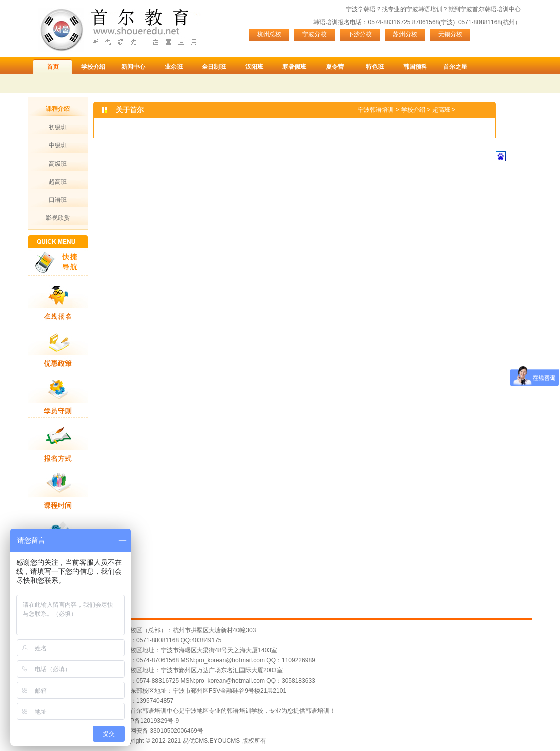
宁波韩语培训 (424, 9)
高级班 (58, 164)
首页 (53, 67)
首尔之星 (455, 67)
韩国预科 (415, 67)
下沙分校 (360, 34)
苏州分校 (405, 34)
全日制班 (214, 67)
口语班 (58, 200)
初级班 (58, 127)
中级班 (58, 145)
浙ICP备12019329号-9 (148, 721)
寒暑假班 (294, 67)
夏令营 (335, 67)
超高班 (58, 182)
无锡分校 (450, 34)
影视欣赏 (58, 218)
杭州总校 (269, 34)
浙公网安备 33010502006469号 (161, 731)
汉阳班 (254, 67)
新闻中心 (133, 67)
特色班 (375, 67)
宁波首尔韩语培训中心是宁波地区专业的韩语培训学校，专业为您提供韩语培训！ (227, 711)
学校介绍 (93, 67)
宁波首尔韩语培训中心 (491, 9)
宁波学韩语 (361, 9)
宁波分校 (314, 34)
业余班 (174, 67)
